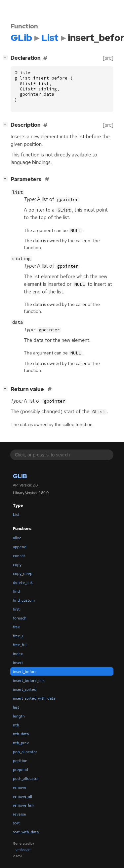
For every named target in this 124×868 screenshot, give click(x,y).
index (18, 654)
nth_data (21, 734)
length (19, 716)
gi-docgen (23, 849)
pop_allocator (25, 752)
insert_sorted (25, 689)
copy (17, 565)
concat (19, 556)
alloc (17, 538)
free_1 (18, 636)
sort (16, 823)
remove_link (24, 805)
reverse (20, 814)
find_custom (24, 600)
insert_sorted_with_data (34, 698)
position (20, 761)
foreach (20, 618)
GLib (20, 476)
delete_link (23, 583)
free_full (20, 645)
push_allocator (26, 779)
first (16, 609)
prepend (21, 770)
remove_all (22, 796)
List (16, 515)
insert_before (25, 672)
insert (18, 663)
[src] (108, 58)
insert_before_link (29, 681)
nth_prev (21, 743)
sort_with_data (26, 832)
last (16, 707)
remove (20, 787)
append (20, 547)
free (17, 627)
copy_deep (23, 574)
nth (16, 725)
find (16, 591)
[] (7, 57)
